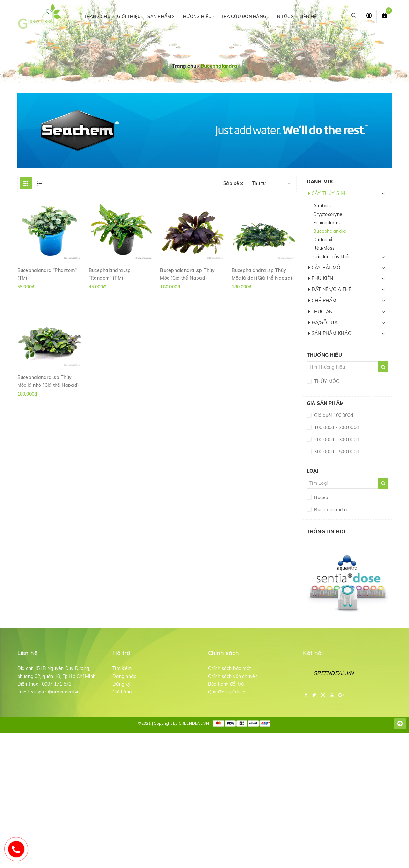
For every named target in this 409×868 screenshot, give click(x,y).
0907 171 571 (57, 684)
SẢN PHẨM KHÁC (330, 333)
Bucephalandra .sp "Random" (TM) (110, 274)
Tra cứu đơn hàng (244, 16)
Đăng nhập (124, 676)
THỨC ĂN (320, 312)
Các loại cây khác (332, 257)
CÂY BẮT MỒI (325, 268)
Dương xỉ (323, 240)
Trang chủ (97, 16)
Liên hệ (308, 16)
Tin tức (283, 16)
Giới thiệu (129, 16)
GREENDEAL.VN (333, 673)
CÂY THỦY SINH (328, 193)
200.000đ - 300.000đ (336, 440)
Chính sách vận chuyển (233, 676)
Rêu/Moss (324, 248)
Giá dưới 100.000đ (333, 415)
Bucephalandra (329, 231)
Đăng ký (121, 684)
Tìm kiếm (122, 668)
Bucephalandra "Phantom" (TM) (47, 274)
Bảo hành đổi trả (226, 684)
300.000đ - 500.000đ (336, 452)
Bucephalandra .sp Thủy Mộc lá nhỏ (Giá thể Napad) (48, 381)
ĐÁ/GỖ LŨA (323, 323)
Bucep (321, 497)
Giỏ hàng (122, 692)
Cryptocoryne (328, 214)
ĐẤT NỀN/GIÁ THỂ (330, 289)
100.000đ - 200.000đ (336, 427)
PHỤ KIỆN (321, 278)
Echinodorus (326, 223)
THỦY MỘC (326, 381)
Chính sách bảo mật (230, 668)
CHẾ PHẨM (322, 301)
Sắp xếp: (233, 183)
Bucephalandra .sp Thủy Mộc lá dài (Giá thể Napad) (262, 274)
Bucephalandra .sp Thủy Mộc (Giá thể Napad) (187, 274)
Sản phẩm (161, 16)
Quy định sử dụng (227, 692)
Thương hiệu (197, 16)
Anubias (322, 206)
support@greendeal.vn (55, 692)
